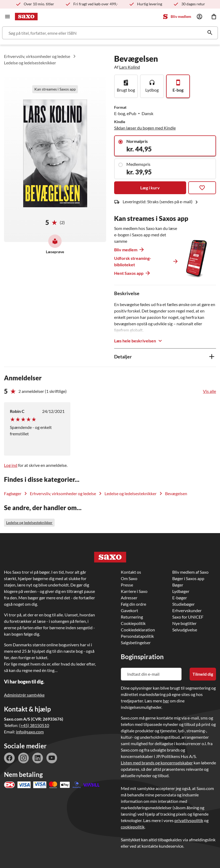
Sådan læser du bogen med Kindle (145, 128)
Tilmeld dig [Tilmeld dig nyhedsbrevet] (203, 674)
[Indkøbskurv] (214, 17)
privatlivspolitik (189, 820)
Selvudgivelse (185, 630)
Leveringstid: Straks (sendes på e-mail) (161, 202)
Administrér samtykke (24, 695)
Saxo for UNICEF (188, 617)
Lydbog (152, 90)
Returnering (132, 617)
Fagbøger (13, 493)
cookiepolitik (133, 827)
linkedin (38, 758)
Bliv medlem (181, 16)
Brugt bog (126, 90)
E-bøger (180, 598)
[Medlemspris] (165, 169)
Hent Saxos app (129, 273)
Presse (127, 585)
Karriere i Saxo (134, 591)
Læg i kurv (150, 188)
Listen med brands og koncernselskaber (157, 763)
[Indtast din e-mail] (151, 674)
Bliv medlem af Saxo (190, 572)
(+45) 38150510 (34, 725)
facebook (9, 758)
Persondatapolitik (137, 636)
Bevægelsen (176, 493)
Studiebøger (183, 604)
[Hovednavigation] (7, 17)
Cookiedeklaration (138, 630)
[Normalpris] (165, 146)
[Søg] (110, 33)
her (166, 701)
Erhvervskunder (187, 610)
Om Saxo (129, 578)
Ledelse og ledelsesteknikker (30, 63)
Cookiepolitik (133, 623)
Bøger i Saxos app (188, 578)
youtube (52, 758)
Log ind (11, 465)
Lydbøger (181, 591)
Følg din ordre (133, 604)
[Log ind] (199, 17)
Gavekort (129, 610)
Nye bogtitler (184, 623)
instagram (23, 758)
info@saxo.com (30, 732)
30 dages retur (193, 4)
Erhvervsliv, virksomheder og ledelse (37, 56)
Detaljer (123, 357)
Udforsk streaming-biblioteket (133, 261)
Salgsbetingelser (136, 642)
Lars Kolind (130, 67)
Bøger (178, 585)
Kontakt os (131, 572)
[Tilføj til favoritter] (202, 188)
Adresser (129, 598)
